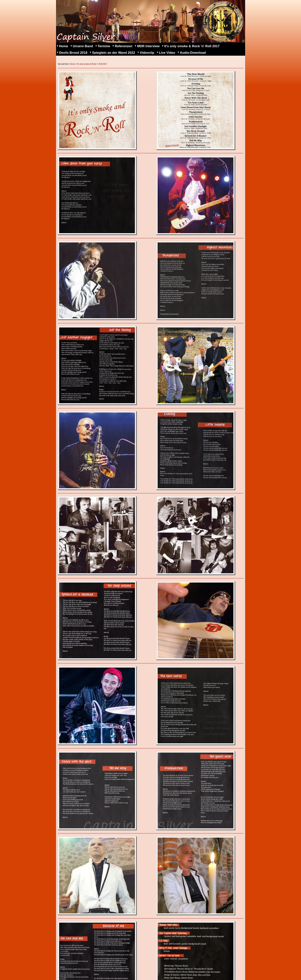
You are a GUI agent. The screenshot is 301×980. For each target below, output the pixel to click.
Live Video (167, 53)
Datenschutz (100, 971)
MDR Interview (148, 46)
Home (64, 46)
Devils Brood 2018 (73, 53)
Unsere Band (83, 46)
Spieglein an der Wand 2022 (113, 53)
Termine (104, 46)
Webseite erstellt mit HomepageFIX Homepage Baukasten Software (162, 976)
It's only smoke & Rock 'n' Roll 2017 (192, 46)
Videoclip (147, 53)
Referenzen (124, 46)
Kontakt (124, 971)
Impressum (72, 971)
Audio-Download (193, 53)
